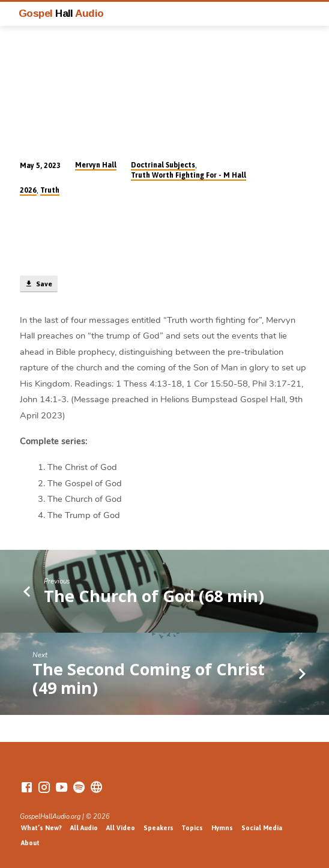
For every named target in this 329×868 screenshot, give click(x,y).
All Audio (84, 828)
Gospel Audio (61, 13)
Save (38, 284)
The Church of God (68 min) (154, 596)
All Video (121, 828)
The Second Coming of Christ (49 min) (149, 678)
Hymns (222, 828)
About (30, 843)
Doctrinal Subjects (163, 165)
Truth (50, 190)
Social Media (262, 828)
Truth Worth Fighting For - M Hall (189, 175)
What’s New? (41, 828)
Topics (192, 828)
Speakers (158, 828)
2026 (28, 190)
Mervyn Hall (96, 165)
